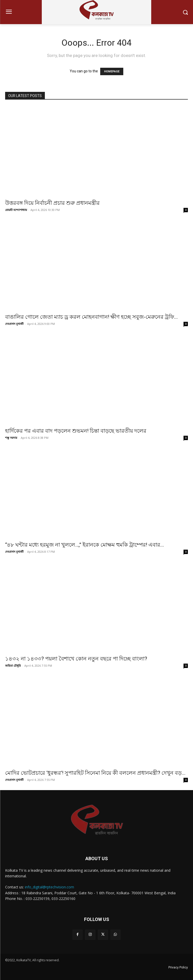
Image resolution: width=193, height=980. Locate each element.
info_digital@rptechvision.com (49, 887)
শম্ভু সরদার (11, 438)
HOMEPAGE (112, 71)
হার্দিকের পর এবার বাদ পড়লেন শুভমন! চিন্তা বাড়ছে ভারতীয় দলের (76, 431)
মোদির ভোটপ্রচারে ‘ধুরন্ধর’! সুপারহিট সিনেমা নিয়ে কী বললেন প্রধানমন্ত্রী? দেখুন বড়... (95, 773)
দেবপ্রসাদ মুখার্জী (14, 324)
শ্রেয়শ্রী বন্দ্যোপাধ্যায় (16, 210)
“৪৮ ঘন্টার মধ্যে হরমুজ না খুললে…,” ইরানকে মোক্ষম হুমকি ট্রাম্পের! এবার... (85, 545)
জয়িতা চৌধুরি (13, 666)
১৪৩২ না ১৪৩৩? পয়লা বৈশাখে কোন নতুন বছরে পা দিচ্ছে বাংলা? (76, 659)
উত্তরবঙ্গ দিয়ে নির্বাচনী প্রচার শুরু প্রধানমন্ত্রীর (52, 203)
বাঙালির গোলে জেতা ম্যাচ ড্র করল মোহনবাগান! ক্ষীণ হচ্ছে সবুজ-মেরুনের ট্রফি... (92, 317)
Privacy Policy (178, 967)
